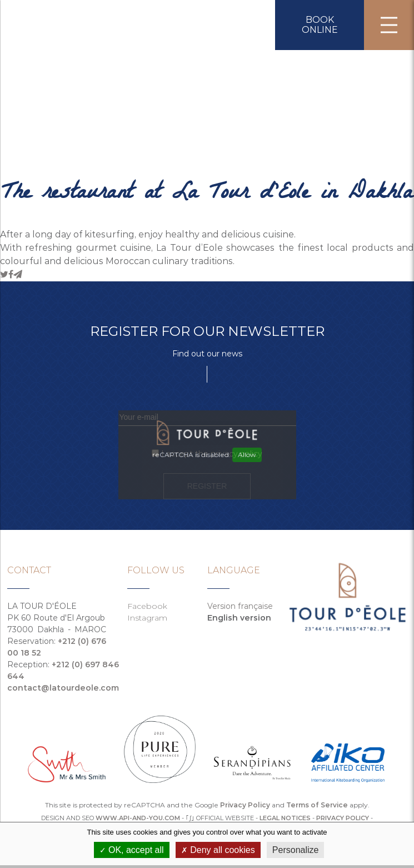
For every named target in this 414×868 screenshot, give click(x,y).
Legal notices (285, 818)
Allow (247, 455)
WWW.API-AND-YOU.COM (138, 818)
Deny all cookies (218, 850)
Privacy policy (343, 818)
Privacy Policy (245, 805)
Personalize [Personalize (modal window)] (296, 850)
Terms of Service (317, 805)
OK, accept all (132, 850)
